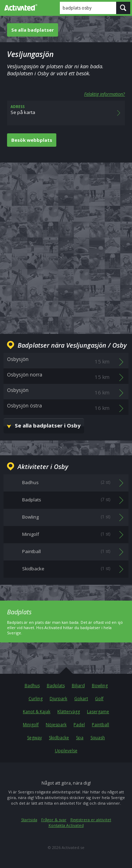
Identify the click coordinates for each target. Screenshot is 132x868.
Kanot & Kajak (37, 712)
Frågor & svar (54, 820)
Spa (80, 738)
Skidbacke (59, 738)
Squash (98, 738)
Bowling (100, 686)
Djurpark (58, 699)
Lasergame (98, 712)
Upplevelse (66, 751)
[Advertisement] (66, 243)
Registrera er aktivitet (91, 820)
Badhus (32, 686)
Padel (79, 725)
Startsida (29, 820)
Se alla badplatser (33, 30)
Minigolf (31, 725)
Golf (99, 699)
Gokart (81, 699)
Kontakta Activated (66, 825)
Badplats (56, 686)
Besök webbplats (32, 140)
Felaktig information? (105, 94)
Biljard (78, 686)
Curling (36, 699)
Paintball (100, 725)
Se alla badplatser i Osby (48, 425)
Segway (34, 738)
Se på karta (66, 113)
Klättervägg (69, 712)
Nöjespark (56, 725)
